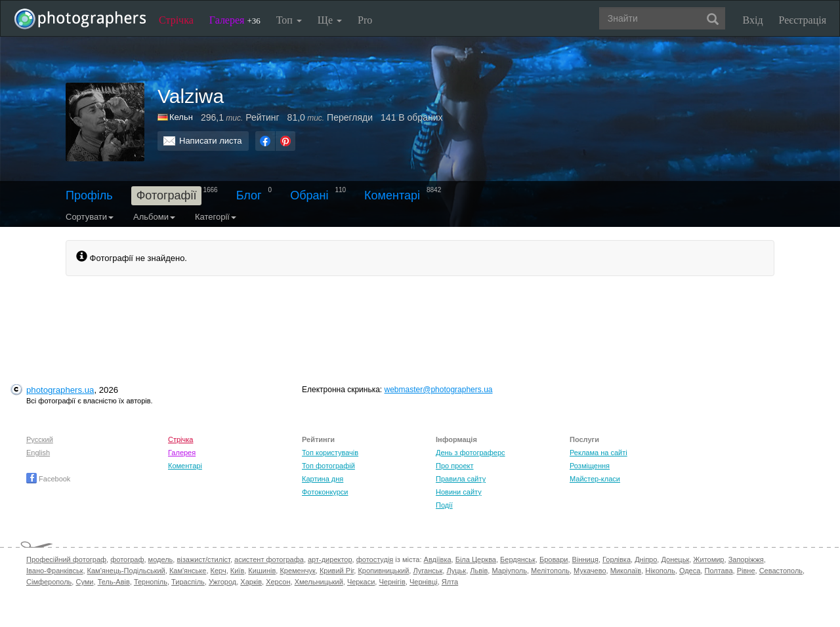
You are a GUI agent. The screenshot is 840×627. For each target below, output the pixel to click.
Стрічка (176, 20)
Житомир (708, 559)
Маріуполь (509, 571)
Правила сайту (461, 479)
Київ (237, 571)
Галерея (235, 20)
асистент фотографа (269, 559)
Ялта (450, 582)
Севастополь (781, 571)
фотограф (127, 559)
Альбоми (154, 217)
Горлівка (617, 559)
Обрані (309, 195)
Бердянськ (518, 559)
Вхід (753, 20)
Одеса (690, 571)
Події (444, 505)
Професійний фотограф (66, 559)
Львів (479, 571)
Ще (330, 20)
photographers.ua (60, 390)
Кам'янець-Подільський (126, 571)
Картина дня (323, 479)
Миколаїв (626, 571)
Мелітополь (550, 571)
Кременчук (297, 571)
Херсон (278, 582)
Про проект (454, 466)
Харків (251, 582)
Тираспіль (188, 582)
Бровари (554, 559)
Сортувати (90, 217)
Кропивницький (383, 571)
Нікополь (660, 571)
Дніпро (646, 559)
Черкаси (361, 582)
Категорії (216, 217)
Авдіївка (438, 559)
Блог (249, 195)
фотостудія (375, 559)
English (38, 453)
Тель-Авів (114, 582)
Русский (40, 439)
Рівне (746, 571)
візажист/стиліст (203, 559)
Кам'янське (188, 571)
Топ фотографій (328, 466)
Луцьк (456, 571)
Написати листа (211, 141)
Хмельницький (319, 582)
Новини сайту (459, 492)
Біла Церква (476, 559)
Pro (365, 20)
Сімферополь (49, 582)
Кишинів (262, 571)
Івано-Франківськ (54, 571)
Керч (219, 571)
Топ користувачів (330, 453)
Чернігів (392, 582)
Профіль (89, 195)
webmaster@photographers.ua (439, 390)
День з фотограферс (471, 453)
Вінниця (585, 559)
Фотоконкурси (325, 492)
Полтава (718, 571)
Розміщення (590, 466)
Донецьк (675, 559)
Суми (84, 582)
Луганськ (428, 571)
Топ (289, 20)
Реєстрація (803, 20)
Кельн (181, 117)
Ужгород (222, 582)
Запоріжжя (746, 559)
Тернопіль (151, 582)
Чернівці (424, 582)
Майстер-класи (595, 479)
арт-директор (330, 559)
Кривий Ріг (337, 571)
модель (161, 559)
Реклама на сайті (598, 453)
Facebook (48, 479)
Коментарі (392, 195)
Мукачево (590, 571)
